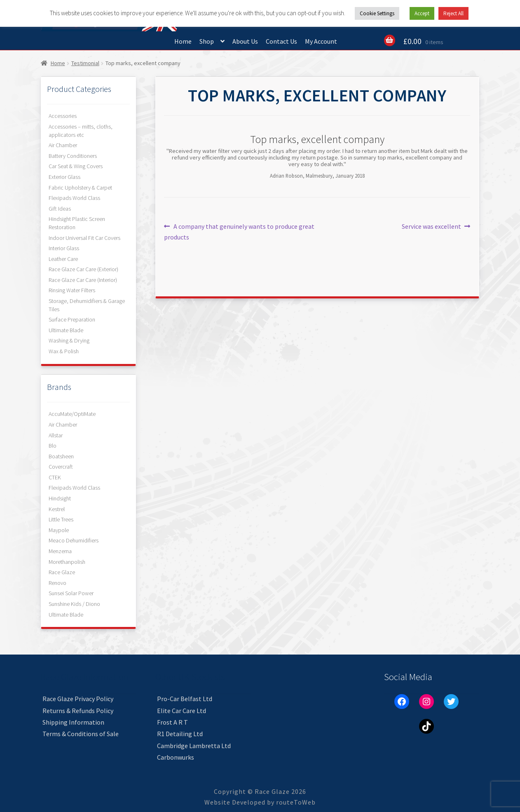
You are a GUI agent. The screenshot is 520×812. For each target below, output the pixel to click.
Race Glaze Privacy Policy (78, 699)
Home (183, 41)
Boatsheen (61, 456)
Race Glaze (62, 572)
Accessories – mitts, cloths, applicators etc (81, 131)
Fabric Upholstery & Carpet (80, 188)
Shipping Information (73, 722)
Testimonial (85, 63)
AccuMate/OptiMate (72, 414)
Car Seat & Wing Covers (76, 166)
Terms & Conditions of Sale (81, 734)
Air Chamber (63, 145)
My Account (321, 41)
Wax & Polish (64, 351)
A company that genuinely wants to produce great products (239, 231)
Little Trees (61, 519)
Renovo (57, 583)
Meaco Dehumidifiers (74, 540)
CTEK (55, 477)
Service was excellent (431, 227)
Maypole (59, 530)
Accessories (63, 116)
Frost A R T (172, 722)
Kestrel (57, 509)
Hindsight (60, 498)
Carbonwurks (176, 757)
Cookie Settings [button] (377, 13)
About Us (245, 41)
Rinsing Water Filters (72, 290)
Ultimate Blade (66, 330)
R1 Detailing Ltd (180, 734)
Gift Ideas (60, 209)
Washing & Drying (69, 340)
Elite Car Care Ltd (182, 711)
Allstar (56, 435)
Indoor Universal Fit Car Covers (84, 238)
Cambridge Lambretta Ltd (194, 746)
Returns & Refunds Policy (78, 711)
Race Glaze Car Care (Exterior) (83, 269)
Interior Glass (64, 248)
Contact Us (281, 41)
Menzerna (60, 551)
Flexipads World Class (74, 198)
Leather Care (63, 259)
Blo (53, 446)
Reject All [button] (453, 13)
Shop (207, 41)
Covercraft (61, 467)
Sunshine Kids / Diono (74, 604)
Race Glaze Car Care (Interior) (83, 280)
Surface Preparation (72, 319)
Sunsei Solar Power (71, 593)
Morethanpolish (67, 562)
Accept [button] (422, 13)
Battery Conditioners (73, 156)
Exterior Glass (64, 177)
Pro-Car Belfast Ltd (185, 699)
